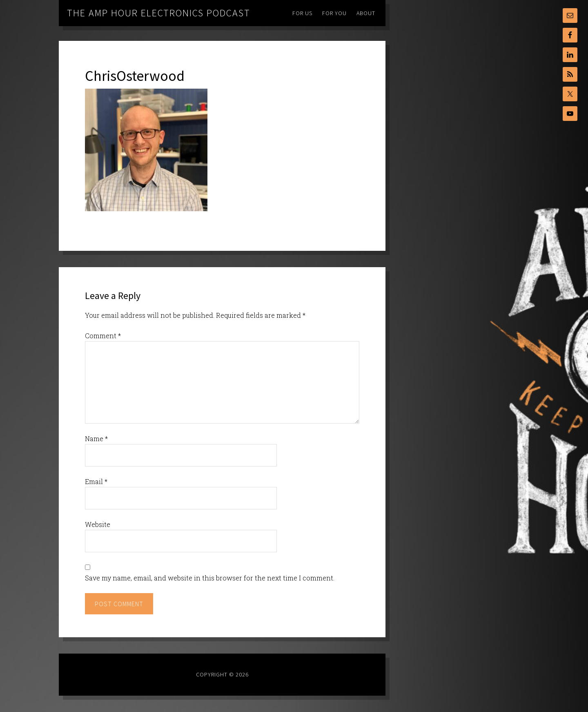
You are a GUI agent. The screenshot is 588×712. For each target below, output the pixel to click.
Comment (103, 336)
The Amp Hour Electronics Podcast (159, 13)
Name (96, 439)
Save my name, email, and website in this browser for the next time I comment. (210, 578)
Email (96, 481)
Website (98, 524)
